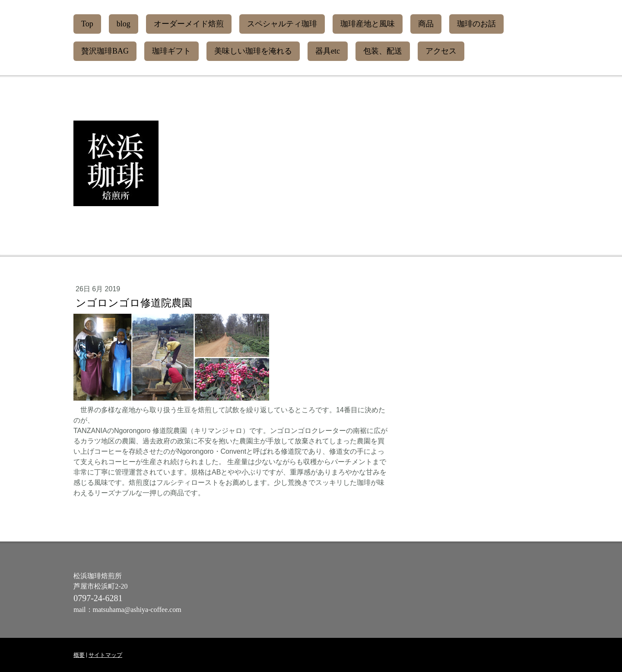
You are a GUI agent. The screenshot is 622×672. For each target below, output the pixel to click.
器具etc (328, 51)
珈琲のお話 (476, 24)
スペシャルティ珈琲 (282, 24)
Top (87, 24)
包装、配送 (383, 51)
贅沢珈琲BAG (105, 51)
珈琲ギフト (171, 51)
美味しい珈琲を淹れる (253, 51)
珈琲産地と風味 (368, 24)
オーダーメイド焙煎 (189, 24)
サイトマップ (105, 655)
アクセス (441, 51)
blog (124, 24)
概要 (79, 655)
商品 (426, 24)
